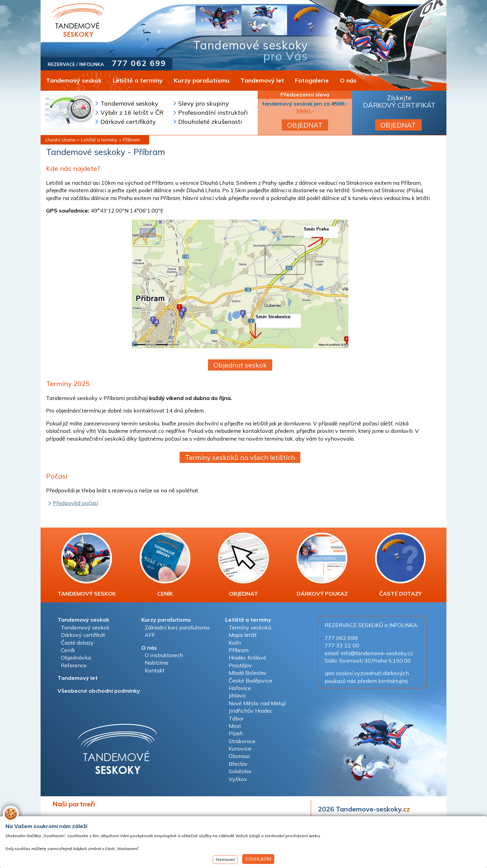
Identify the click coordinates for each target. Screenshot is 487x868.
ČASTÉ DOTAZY (400, 565)
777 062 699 (139, 63)
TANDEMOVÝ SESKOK (87, 565)
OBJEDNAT (305, 125)
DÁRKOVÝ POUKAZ (322, 565)
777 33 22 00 (342, 645)
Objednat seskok (240, 365)
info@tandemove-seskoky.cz (377, 653)
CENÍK (165, 565)
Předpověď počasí (75, 503)
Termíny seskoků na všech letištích (240, 457)
